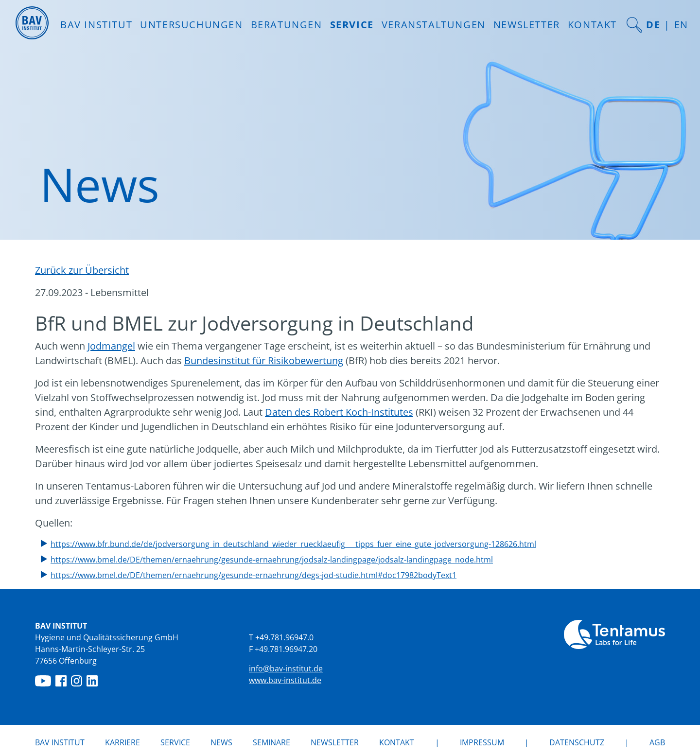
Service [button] (352, 25)
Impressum (482, 742)
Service (175, 742)
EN (681, 25)
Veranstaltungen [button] (434, 25)
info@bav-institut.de (286, 668)
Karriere (122, 742)
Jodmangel (111, 346)
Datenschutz (577, 742)
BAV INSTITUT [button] (96, 25)
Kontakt (592, 25)
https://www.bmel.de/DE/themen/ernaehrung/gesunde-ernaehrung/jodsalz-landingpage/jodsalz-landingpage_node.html (272, 560)
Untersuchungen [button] (191, 25)
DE (653, 25)
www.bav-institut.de (285, 680)
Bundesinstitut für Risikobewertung (264, 360)
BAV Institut (60, 742)
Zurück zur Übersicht (82, 270)
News (221, 742)
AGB (657, 742)
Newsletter (527, 25)
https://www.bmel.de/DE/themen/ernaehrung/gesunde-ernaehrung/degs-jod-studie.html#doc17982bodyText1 (254, 575)
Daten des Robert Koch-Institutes (339, 412)
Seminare (271, 742)
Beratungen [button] (287, 25)
